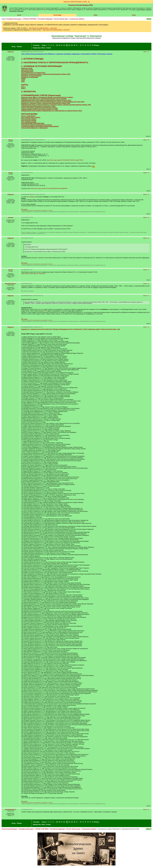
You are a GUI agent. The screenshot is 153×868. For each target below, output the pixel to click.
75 (93, 45)
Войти (96, 15)
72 (85, 45)
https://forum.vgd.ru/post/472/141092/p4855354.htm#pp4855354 (49, 188)
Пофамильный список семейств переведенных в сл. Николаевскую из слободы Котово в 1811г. (52, 111)
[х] (89, 2)
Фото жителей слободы (29, 119)
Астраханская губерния (77, 19)
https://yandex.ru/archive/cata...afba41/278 (33, 274)
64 (70, 45)
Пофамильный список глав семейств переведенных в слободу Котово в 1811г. (46, 100)
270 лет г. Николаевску (28, 116)
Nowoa (11, 140)
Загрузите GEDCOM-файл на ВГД (75, 2)
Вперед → (20, 47)
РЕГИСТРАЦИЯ (57, 15)
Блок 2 (23, 88)
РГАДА (23, 79)
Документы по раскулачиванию (31, 76)
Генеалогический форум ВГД (80, 5)
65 (72, 45)
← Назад (13, 47)
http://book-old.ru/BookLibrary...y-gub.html (43, 28)
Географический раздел (14, 19)
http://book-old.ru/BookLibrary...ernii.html (56, 30)
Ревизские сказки (27, 68)
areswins (11, 218)
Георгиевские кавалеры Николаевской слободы (36, 125)
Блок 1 (23, 87)
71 (83, 45)
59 (57, 45)
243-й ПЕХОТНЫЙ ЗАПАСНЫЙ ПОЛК (33, 123)
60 (59, 45)
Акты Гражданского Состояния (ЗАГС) (33, 73)
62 (64, 45)
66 (74, 45)
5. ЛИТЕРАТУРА (29, 92)
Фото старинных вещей (29, 122)
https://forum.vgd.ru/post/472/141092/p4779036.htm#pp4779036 (65, 160)
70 (81, 45)
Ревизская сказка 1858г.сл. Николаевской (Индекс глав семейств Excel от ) (47, 97)
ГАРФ (23, 80)
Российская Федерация (45, 19)
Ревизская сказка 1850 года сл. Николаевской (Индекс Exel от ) (44, 99)
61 (62, 45)
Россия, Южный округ (61, 19)
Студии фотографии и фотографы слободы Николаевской (40, 126)
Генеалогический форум (9, 829)
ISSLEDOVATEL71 (11, 284)
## (148, 52)
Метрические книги (27, 71)
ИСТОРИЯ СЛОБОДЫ (33, 59)
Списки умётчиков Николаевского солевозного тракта (38, 106)
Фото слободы (26, 117)
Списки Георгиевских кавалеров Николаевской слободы (39, 108)
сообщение (32, 197)
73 (88, 45)
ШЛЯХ (45, 311)
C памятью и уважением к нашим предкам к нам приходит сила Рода (37, 210)
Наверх (145, 52)
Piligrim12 (11, 52)
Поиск (134, 15)
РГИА (23, 82)
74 (90, 45)
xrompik (48, 48)
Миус (43, 48)
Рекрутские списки (27, 70)
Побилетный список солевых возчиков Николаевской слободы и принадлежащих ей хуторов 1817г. (53, 102)
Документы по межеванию (30, 77)
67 (77, 45)
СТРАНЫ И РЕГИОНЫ (30, 19)
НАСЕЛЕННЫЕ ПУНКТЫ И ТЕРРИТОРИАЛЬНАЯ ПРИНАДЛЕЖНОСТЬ (56, 63)
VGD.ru (19, 15)
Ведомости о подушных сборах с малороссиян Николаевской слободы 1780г (46, 103)
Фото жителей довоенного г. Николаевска (34, 128)
